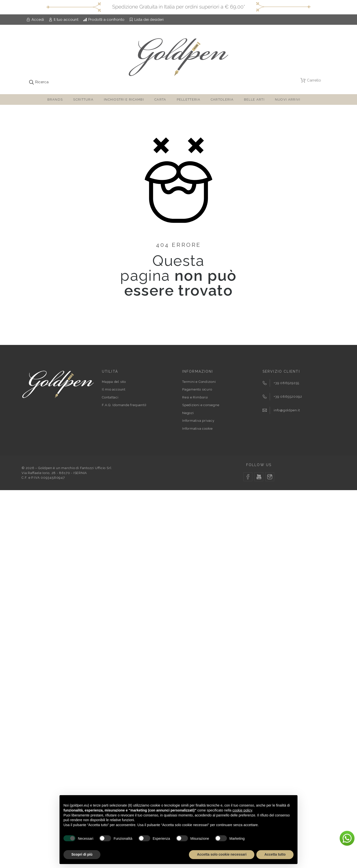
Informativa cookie (197, 429)
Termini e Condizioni (199, 382)
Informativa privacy (198, 421)
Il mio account (114, 389)
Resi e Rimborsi (195, 397)
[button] (347, 838)
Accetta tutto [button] (275, 854)
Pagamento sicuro (197, 389)
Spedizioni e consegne (201, 405)
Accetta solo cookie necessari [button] (222, 854)
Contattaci (110, 397)
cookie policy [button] (242, 810)
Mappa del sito (114, 382)
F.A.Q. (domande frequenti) (124, 405)
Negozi (188, 413)
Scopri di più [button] (82, 854)
